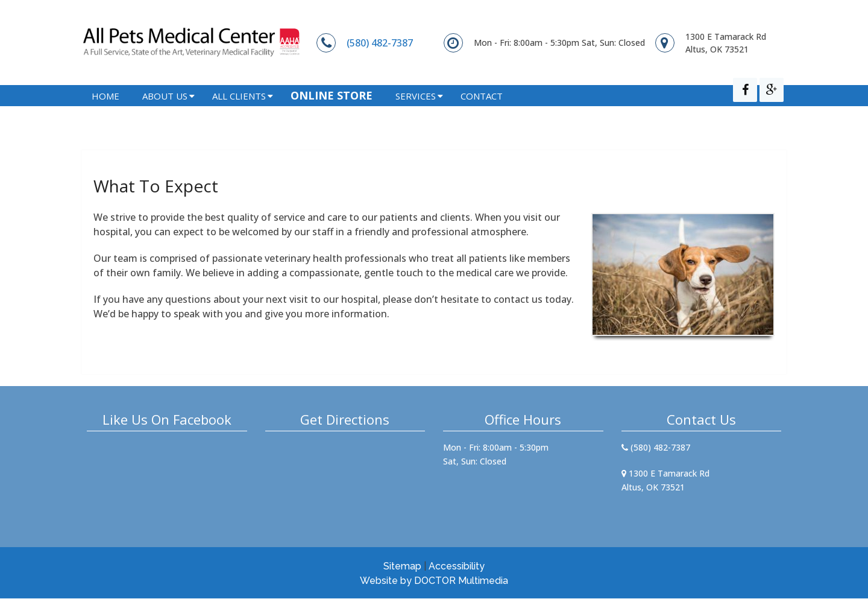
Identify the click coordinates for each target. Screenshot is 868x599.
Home (105, 112)
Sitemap (402, 567)
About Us (165, 112)
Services (416, 112)
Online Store (332, 112)
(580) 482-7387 (380, 43)
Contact (482, 112)
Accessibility (457, 567)
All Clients (239, 112)
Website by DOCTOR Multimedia (434, 581)
